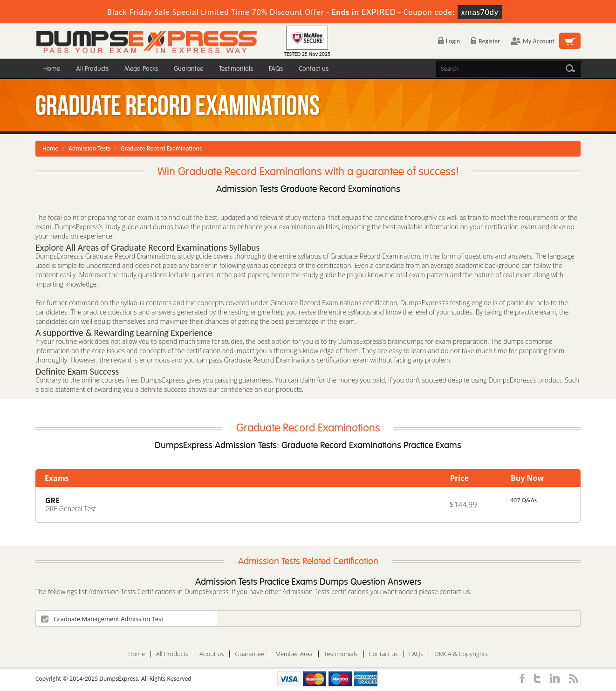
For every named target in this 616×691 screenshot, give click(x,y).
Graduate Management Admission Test (102, 619)
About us (212, 654)
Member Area (294, 654)
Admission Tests (89, 148)
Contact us (314, 69)
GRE (52, 500)
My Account (533, 41)
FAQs (276, 69)
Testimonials (236, 69)
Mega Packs (141, 69)
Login (449, 41)
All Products (92, 69)
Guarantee (188, 69)
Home (52, 69)
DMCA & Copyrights (461, 654)
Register (485, 41)
